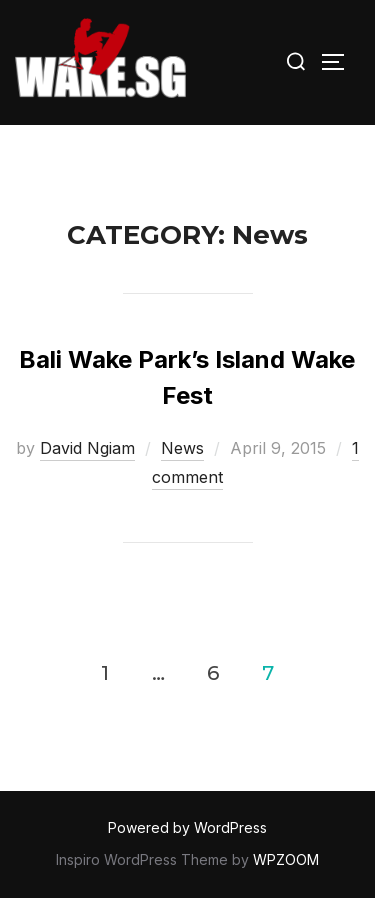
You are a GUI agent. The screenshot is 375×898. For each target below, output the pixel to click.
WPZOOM (286, 859)
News (182, 448)
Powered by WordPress (187, 827)
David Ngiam (87, 448)
